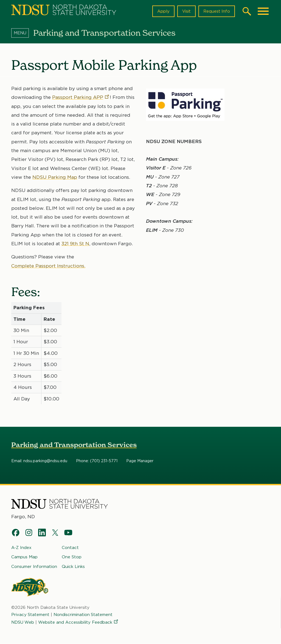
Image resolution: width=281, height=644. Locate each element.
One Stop (72, 557)
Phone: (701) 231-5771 (97, 461)
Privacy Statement (30, 615)
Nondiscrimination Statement (83, 615)
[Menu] (22, 33)
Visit (186, 11)
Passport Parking (81, 97)
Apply (163, 11)
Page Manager (140, 461)
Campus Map (24, 557)
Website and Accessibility (79, 622)
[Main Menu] (263, 11)
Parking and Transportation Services (74, 445)
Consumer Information (34, 566)
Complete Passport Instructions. (48, 266)
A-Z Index (21, 548)
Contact (70, 548)
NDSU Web (23, 622)
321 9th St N (75, 243)
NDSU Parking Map (55, 177)
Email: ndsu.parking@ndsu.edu (39, 461)
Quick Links (73, 566)
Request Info (217, 11)
